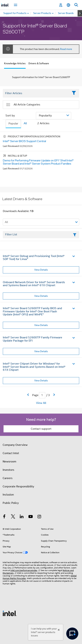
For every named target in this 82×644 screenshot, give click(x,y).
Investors (8, 470)
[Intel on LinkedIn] (22, 517)
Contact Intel (11, 453)
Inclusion (8, 495)
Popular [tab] (13, 124)
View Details (41, 270)
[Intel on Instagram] (39, 517)
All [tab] (25, 123)
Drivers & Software (39, 63)
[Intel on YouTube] (31, 517)
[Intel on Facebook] (4, 517)
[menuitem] (42, 13)
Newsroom (9, 462)
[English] (68, 5)
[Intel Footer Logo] (10, 613)
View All (41, 403)
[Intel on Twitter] (13, 517)
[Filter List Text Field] (36, 93)
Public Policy (11, 503)
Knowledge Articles (15, 63)
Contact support (41, 429)
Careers (8, 478)
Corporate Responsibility (18, 486)
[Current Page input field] (42, 395)
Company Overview (15, 445)
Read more (66, 49)
